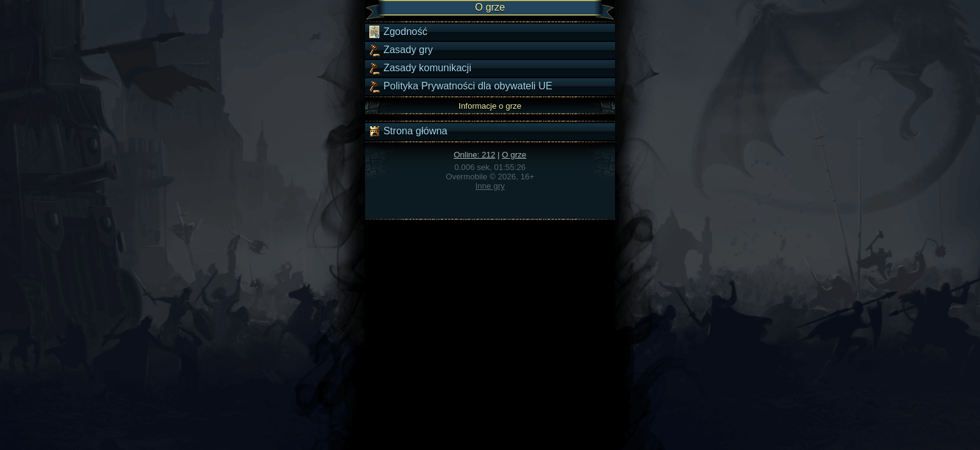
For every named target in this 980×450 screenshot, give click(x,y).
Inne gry (490, 186)
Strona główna (408, 131)
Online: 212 (475, 155)
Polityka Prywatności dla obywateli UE (460, 86)
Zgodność (398, 32)
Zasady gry (401, 50)
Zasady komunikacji (420, 68)
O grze (514, 155)
